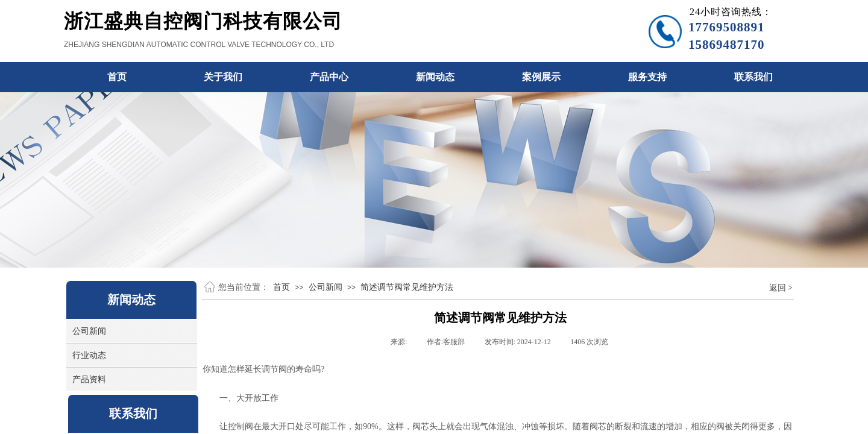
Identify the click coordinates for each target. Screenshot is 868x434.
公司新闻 (325, 287)
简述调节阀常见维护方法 (407, 287)
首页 (281, 287)
